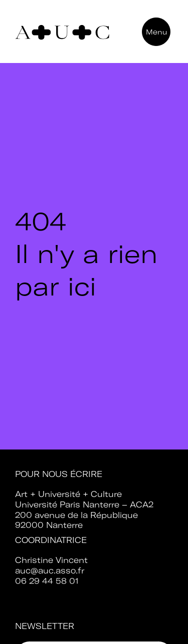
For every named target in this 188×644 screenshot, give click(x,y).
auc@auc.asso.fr (50, 570)
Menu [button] (156, 32)
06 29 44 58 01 (47, 581)
